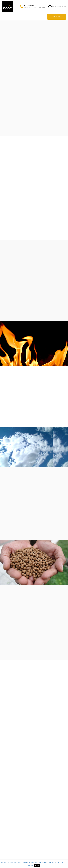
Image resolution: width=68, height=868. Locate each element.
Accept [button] (37, 866)
